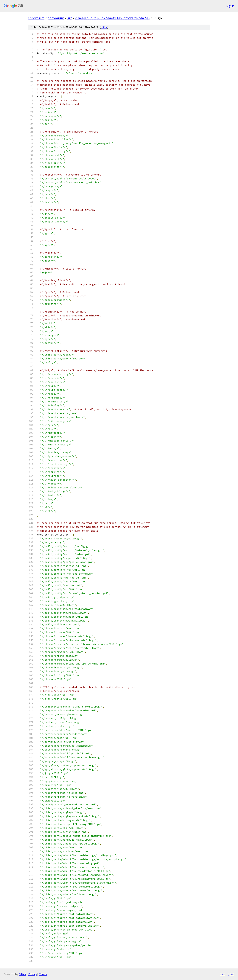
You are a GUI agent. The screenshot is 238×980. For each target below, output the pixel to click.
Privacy (33, 974)
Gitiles (22, 974)
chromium (36, 18)
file (104, 27)
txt (222, 974)
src (70, 18)
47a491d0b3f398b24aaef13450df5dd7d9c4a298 (112, 18)
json (231, 974)
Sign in (230, 6)
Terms (43, 974)
